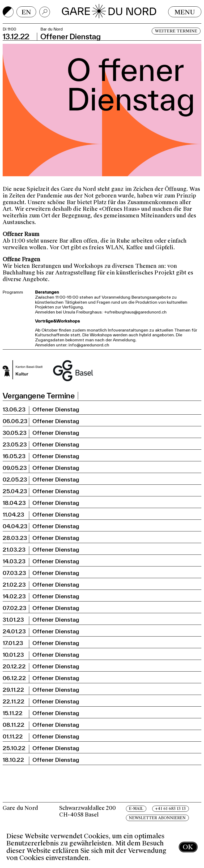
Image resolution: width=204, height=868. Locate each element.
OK (188, 847)
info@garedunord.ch (89, 345)
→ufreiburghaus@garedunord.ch (135, 312)
